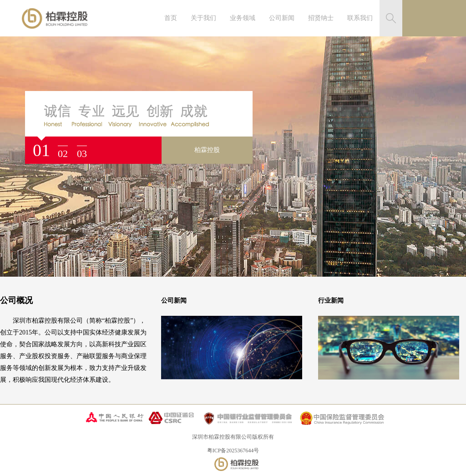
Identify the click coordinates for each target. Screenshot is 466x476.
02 (63, 154)
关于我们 (203, 18)
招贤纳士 (321, 18)
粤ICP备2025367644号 (233, 451)
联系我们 (360, 18)
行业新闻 (331, 301)
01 (41, 150)
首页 (171, 18)
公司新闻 (282, 18)
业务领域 (243, 18)
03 (82, 154)
